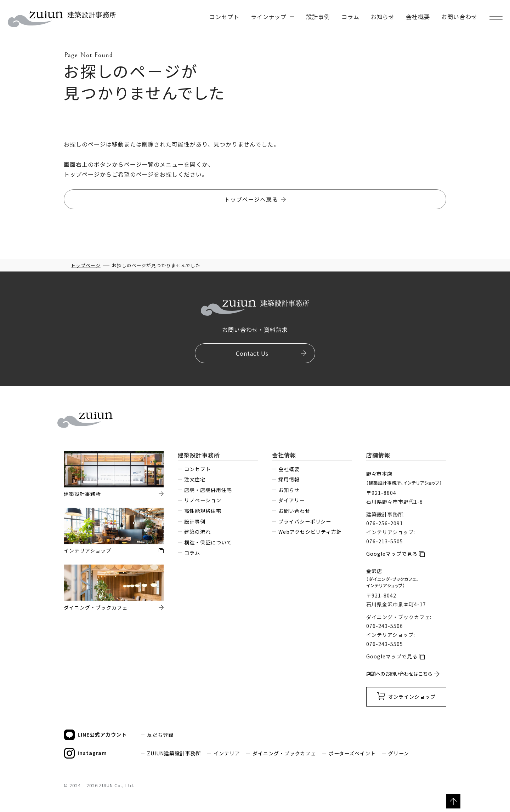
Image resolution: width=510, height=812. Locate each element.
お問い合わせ (459, 17)
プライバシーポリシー (305, 521)
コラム (350, 17)
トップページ (86, 265)
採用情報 (289, 479)
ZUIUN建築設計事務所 (174, 753)
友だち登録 (160, 735)
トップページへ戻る (251, 199)
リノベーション (203, 500)
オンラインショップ (412, 697)
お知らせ (383, 17)
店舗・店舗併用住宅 (208, 490)
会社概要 (418, 17)
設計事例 (318, 17)
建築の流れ (197, 532)
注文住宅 (195, 479)
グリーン (399, 753)
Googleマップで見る (392, 554)
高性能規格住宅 (203, 511)
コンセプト (224, 17)
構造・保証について (208, 542)
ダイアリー (292, 500)
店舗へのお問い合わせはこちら (399, 674)
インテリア (227, 753)
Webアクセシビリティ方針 (310, 532)
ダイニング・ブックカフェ (284, 753)
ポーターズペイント (352, 753)
